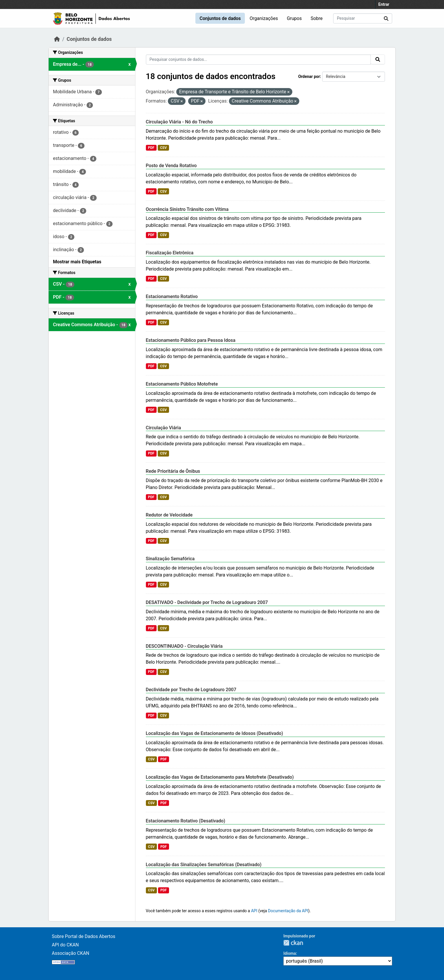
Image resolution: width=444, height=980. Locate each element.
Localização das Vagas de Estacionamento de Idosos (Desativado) (214, 733)
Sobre (317, 18)
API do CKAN (65, 945)
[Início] (57, 39)
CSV (163, 148)
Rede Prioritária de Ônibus (173, 471)
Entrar (384, 4)
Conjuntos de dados (220, 18)
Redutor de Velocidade (169, 515)
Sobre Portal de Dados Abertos (84, 936)
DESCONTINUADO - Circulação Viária (184, 646)
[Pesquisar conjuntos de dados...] (363, 18)
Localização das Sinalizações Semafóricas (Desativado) (204, 865)
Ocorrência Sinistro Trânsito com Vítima (187, 209)
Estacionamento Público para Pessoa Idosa (191, 340)
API (254, 911)
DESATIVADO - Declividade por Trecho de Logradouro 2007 (207, 602)
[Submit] (386, 18)
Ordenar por (309, 76)
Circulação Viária (164, 428)
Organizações (264, 18)
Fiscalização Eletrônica (170, 253)
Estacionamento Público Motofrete (182, 384)
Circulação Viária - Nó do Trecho (179, 122)
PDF (151, 148)
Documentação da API (288, 911)
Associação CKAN (71, 953)
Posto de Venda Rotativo (171, 166)
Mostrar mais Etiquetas (77, 262)
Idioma (290, 953)
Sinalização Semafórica (170, 559)
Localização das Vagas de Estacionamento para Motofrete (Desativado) (220, 777)
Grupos (294, 18)
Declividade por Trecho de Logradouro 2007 (191, 690)
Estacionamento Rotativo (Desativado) (186, 821)
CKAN (293, 943)
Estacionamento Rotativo (172, 296)
